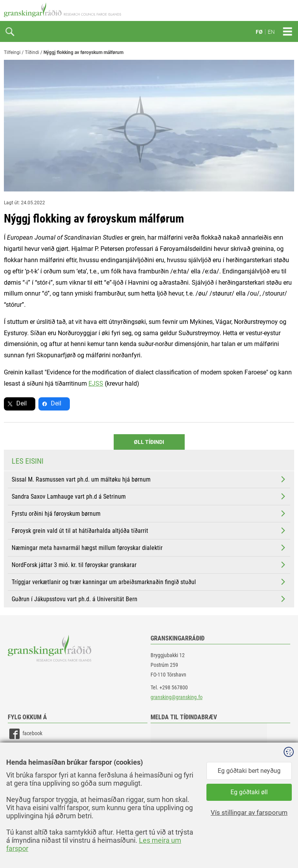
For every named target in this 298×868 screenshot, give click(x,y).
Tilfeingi (12, 52)
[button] (209, 762)
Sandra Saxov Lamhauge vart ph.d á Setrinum (149, 496)
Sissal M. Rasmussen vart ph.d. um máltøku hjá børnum (149, 479)
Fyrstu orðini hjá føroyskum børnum (149, 513)
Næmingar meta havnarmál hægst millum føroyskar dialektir (149, 548)
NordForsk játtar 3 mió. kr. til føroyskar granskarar (149, 565)
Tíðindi (32, 52)
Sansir (288, 845)
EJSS (96, 384)
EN (271, 32)
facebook (25, 734)
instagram (26, 769)
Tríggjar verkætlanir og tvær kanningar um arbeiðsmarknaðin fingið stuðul (149, 582)
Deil (22, 403)
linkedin (23, 751)
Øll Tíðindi (149, 442)
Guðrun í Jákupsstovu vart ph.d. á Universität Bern (149, 599)
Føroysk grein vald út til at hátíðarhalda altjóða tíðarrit (149, 531)
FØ (259, 32)
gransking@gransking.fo (177, 697)
